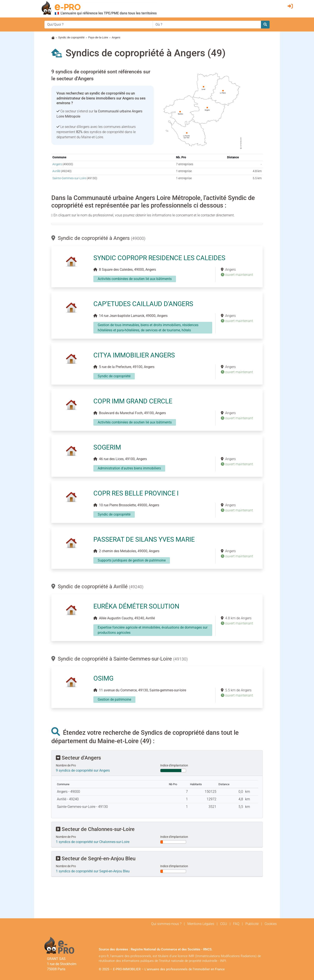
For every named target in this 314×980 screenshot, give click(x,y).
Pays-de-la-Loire (98, 37)
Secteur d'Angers (78, 758)
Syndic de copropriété (71, 37)
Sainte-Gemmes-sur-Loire (69, 178)
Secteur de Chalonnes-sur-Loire (95, 829)
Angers (57, 164)
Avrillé (56, 171)
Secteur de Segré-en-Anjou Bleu (96, 859)
